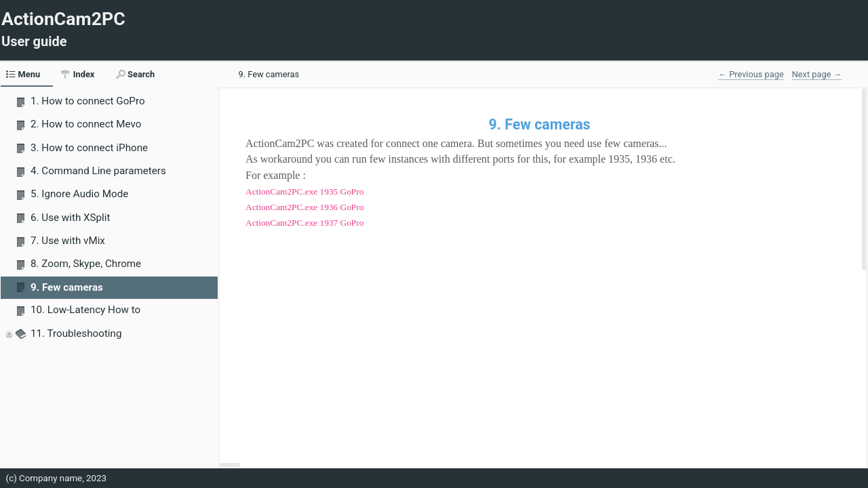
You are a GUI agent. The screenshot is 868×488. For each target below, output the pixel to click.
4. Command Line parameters (98, 171)
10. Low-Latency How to (85, 310)
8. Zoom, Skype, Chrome (86, 264)
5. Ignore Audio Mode (79, 194)
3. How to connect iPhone (89, 148)
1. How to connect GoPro (88, 101)
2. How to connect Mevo (86, 124)
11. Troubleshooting (76, 333)
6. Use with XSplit (70, 218)
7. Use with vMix (68, 241)
